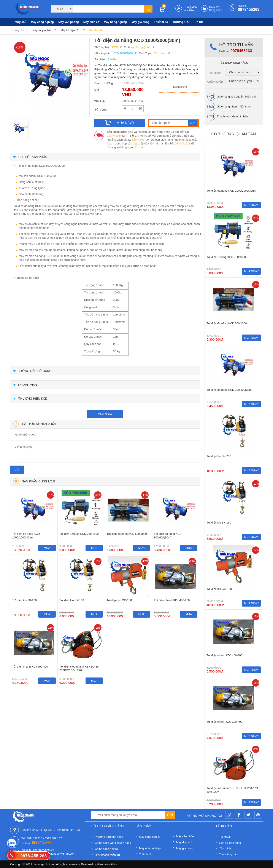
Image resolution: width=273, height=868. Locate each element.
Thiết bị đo (161, 22)
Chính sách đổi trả (106, 849)
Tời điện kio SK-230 (24, 600)
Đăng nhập (216, 10)
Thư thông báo (228, 854)
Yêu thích (225, 848)
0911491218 (183, 143)
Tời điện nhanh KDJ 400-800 (172, 600)
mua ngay (105, 414)
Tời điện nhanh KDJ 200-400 (30, 667)
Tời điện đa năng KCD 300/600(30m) (168, 536)
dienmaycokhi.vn (108, 864)
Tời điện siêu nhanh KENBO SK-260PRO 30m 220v (80, 668)
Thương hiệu (181, 22)
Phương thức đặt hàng (109, 837)
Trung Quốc (143, 47)
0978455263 (249, 10)
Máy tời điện (68, 30)
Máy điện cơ (91, 22)
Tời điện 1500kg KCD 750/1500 (79, 534)
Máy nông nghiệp (115, 22)
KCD (115, 47)
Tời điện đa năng (94, 30)
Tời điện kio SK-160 (72, 600)
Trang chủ (20, 22)
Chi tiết (139, 147)
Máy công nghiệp (42, 22)
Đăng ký (214, 7)
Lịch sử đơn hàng (230, 843)
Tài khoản (225, 837)
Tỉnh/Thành (214, 73)
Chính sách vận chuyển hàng (113, 843)
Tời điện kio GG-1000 (120, 600)
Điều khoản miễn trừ (107, 855)
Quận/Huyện (215, 82)
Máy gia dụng (140, 22)
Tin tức (199, 22)
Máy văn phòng (69, 22)
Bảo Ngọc (138, 140)
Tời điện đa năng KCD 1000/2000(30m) (26, 536)
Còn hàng (160, 53)
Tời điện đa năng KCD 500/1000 (127, 534)
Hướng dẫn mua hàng (190, 9)
